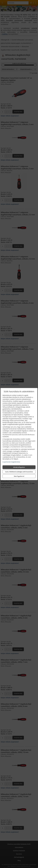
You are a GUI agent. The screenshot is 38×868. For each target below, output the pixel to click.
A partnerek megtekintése (11, 462)
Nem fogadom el (19, 476)
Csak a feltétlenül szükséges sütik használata (19, 472)
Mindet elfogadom (19, 467)
